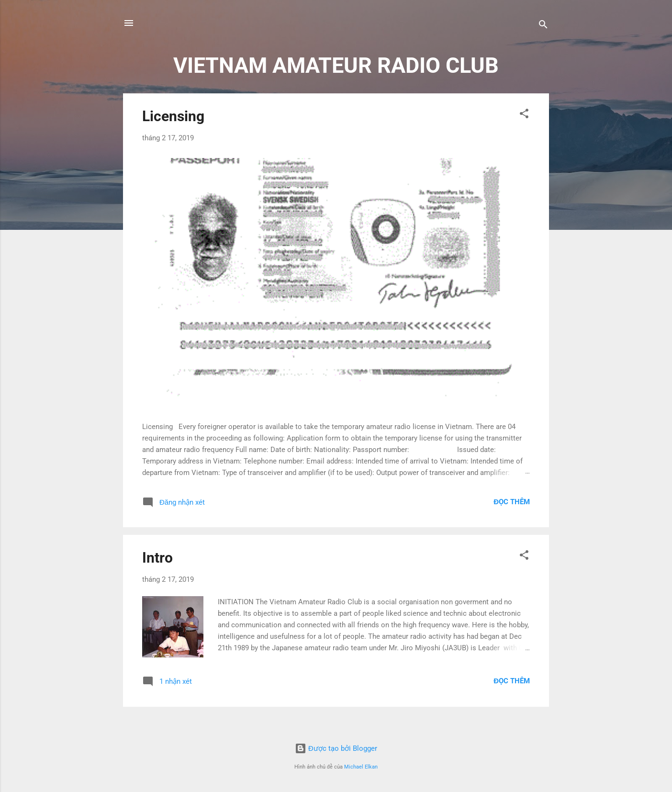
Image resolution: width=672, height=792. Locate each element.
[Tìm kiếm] (543, 26)
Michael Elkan (361, 767)
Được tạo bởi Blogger (336, 748)
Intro (157, 558)
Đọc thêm (512, 502)
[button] (524, 115)
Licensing (173, 116)
